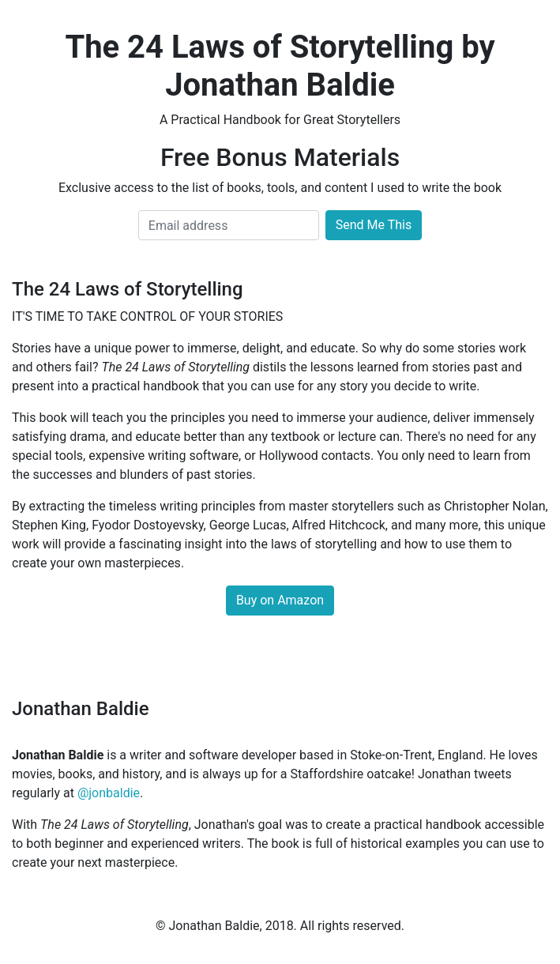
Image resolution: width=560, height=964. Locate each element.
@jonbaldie (109, 793)
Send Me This (374, 225)
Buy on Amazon (280, 600)
